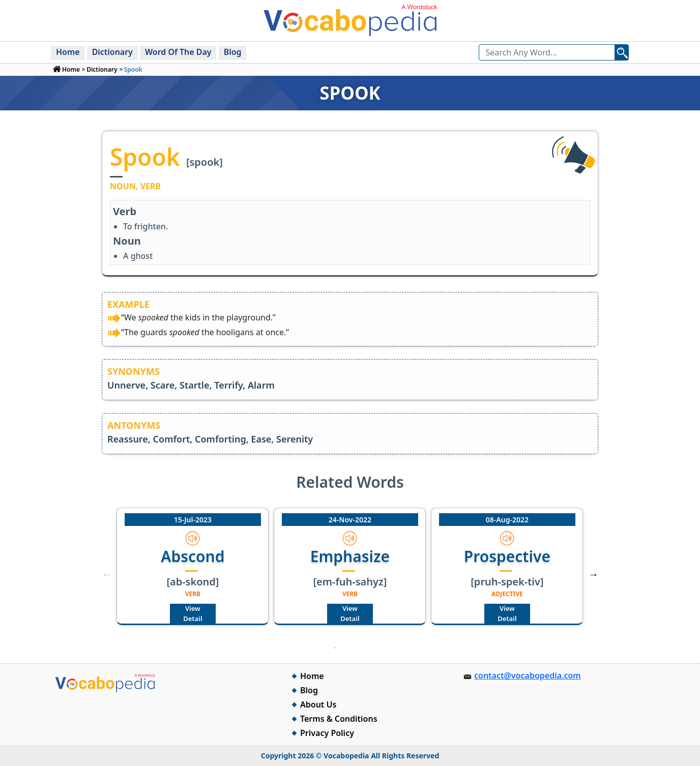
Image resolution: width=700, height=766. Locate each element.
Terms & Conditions (339, 719)
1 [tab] (335, 648)
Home (68, 52)
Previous (106, 574)
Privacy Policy (327, 733)
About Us (318, 704)
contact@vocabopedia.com (528, 675)
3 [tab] (365, 648)
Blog (233, 52)
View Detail (193, 613)
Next (594, 574)
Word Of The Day (179, 52)
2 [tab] (350, 648)
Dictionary (112, 52)
